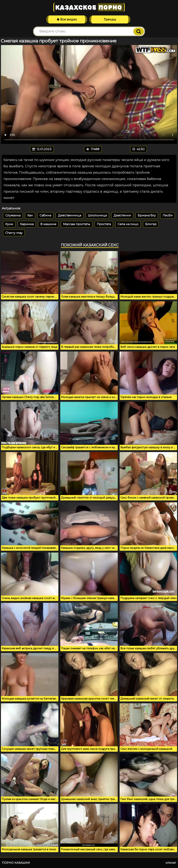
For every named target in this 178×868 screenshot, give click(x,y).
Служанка (13, 215)
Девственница (70, 215)
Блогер (151, 224)
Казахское (89, 7)
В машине (48, 224)
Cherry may (14, 233)
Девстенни (122, 215)
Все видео (67, 19)
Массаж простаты (77, 224)
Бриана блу (147, 215)
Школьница (97, 215)
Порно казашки (16, 863)
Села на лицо (128, 224)
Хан (30, 215)
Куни (9, 224)
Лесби (168, 215)
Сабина (45, 215)
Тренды (110, 19)
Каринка (27, 224)
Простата (104, 224)
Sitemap (171, 863)
